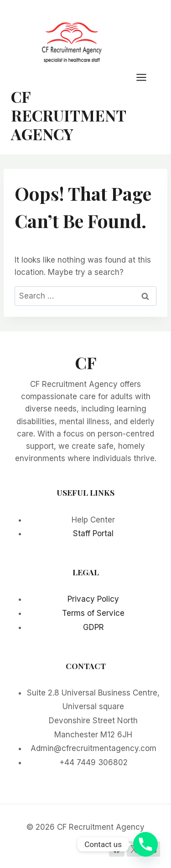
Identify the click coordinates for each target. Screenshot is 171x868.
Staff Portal (93, 533)
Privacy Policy (93, 599)
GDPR (93, 627)
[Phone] (145, 844)
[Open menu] (146, 77)
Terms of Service (93, 613)
